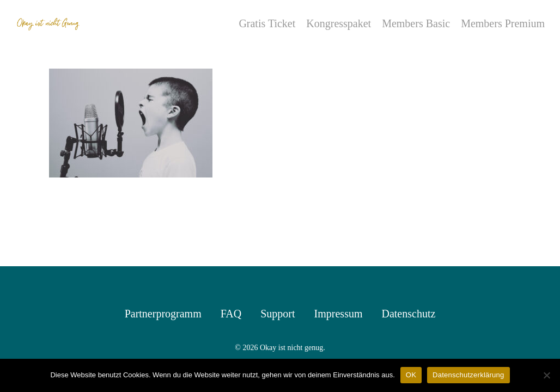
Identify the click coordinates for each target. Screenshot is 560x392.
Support (278, 314)
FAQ (231, 314)
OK (411, 375)
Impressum (339, 314)
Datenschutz (408, 314)
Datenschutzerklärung (468, 375)
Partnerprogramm (163, 314)
